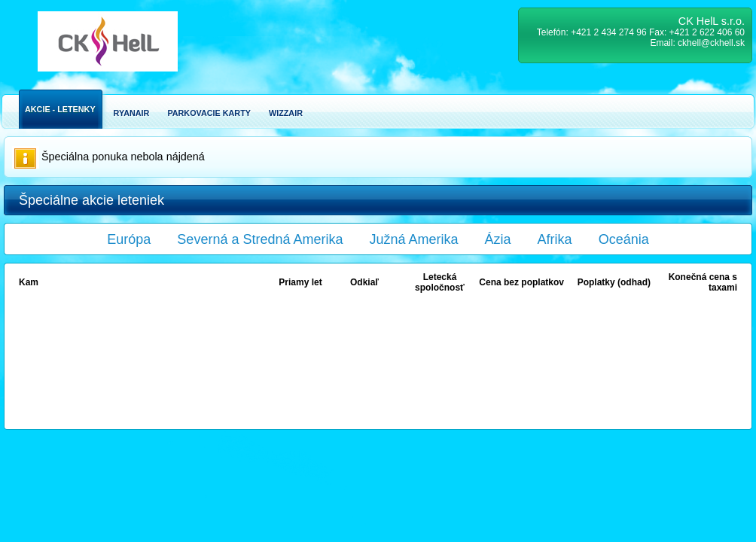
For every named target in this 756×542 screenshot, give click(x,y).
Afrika (555, 239)
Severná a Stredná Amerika (260, 239)
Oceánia (624, 239)
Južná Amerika (414, 239)
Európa (129, 239)
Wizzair (286, 113)
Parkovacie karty (209, 113)
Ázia (498, 239)
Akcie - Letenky (60, 109)
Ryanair (132, 113)
